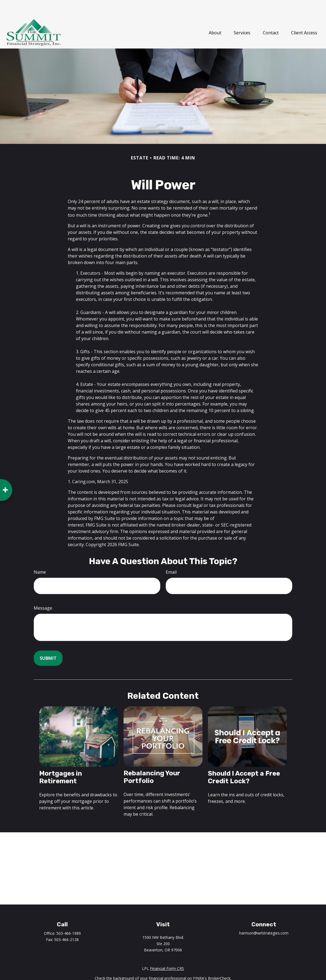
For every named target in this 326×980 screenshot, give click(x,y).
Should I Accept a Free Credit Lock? (244, 761)
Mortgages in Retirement (61, 761)
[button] (215, 16)
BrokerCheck (219, 962)
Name (40, 556)
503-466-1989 (69, 917)
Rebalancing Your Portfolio (152, 761)
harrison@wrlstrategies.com (264, 917)
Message (43, 592)
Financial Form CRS (167, 952)
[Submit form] (48, 642)
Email (171, 556)
